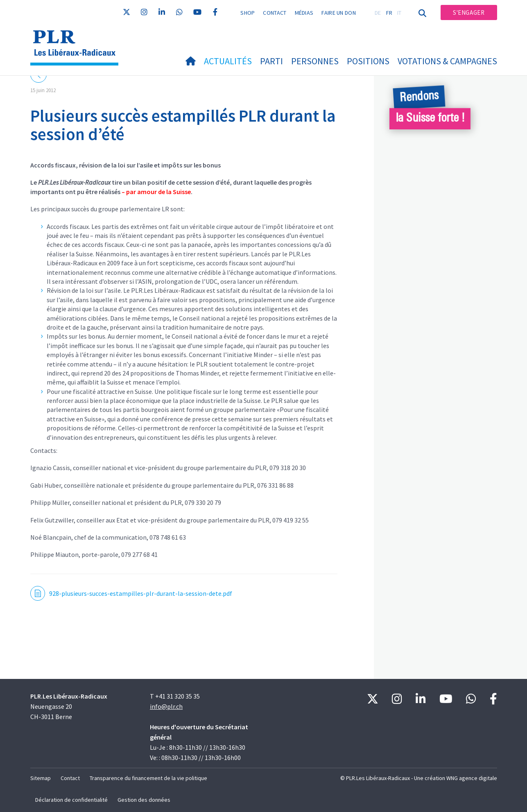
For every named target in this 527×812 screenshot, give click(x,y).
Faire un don (339, 13)
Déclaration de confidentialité (71, 800)
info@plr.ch (166, 706)
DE (378, 13)
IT (399, 13)
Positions (368, 61)
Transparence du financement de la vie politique (148, 778)
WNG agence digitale (472, 778)
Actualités (228, 61)
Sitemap (41, 778)
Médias (304, 13)
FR (389, 13)
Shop (248, 13)
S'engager (469, 12)
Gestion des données (144, 800)
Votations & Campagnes (447, 61)
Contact (275, 13)
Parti (271, 61)
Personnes (315, 61)
